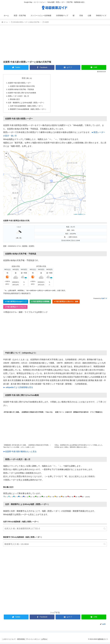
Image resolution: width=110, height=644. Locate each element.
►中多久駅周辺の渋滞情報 (40, 303)
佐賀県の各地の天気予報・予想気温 (22, 90)
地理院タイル (82, 216)
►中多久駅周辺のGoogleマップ (16, 303)
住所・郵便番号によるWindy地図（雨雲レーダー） (28, 104)
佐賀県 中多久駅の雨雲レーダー (20, 83)
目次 (25, 78)
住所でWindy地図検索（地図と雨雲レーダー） (28, 107)
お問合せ (48, 641)
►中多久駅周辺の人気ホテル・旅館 (66, 303)
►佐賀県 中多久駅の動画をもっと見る (20, 453)
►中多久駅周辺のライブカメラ (15, 309)
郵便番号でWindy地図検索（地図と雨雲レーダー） (30, 111)
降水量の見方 (15, 100)
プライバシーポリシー (35, 641)
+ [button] (6, 155)
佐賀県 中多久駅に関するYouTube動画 (23, 93)
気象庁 (104, 300)
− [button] (6, 159)
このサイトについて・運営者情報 (14, 641)
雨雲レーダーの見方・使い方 (19, 97)
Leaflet (75, 216)
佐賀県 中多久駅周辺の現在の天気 (23, 86)
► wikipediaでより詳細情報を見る (18, 389)
